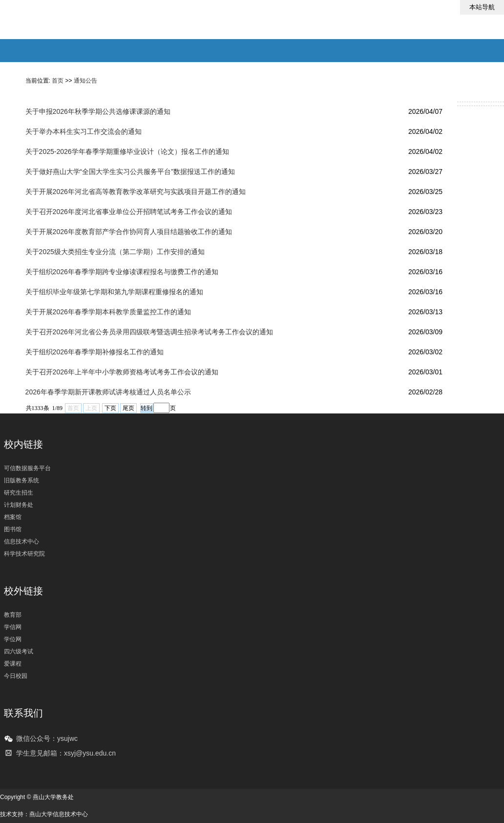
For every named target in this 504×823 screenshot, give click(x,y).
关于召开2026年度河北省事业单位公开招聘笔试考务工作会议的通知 (129, 212)
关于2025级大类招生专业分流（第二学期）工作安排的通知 (115, 252)
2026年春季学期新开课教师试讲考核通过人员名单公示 (108, 392)
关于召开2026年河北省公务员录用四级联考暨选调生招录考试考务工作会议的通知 (149, 332)
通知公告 (85, 81)
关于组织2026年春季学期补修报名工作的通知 (94, 352)
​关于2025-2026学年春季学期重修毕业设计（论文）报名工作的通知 (127, 152)
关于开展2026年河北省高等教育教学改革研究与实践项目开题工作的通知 (136, 192)
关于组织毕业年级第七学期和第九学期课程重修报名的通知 (114, 292)
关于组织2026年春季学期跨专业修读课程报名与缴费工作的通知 (122, 272)
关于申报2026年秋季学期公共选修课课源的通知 (98, 111)
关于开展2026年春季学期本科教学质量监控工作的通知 (108, 312)
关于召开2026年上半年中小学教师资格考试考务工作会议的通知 (122, 372)
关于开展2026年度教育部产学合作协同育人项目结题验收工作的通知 (129, 232)
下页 (110, 408)
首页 (58, 81)
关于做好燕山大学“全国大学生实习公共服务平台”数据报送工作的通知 (130, 172)
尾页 (128, 408)
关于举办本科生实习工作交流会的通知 (84, 131)
